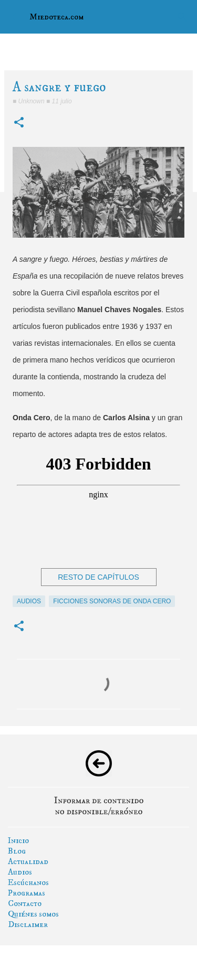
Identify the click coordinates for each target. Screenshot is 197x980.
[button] (19, 123)
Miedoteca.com (56, 17)
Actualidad (28, 861)
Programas (27, 893)
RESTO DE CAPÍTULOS (98, 577)
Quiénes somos (33, 914)
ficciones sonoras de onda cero (112, 601)
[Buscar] (182, 17)
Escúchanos (28, 882)
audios (29, 601)
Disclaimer (28, 924)
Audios (20, 872)
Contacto (25, 903)
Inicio (18, 840)
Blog (17, 851)
